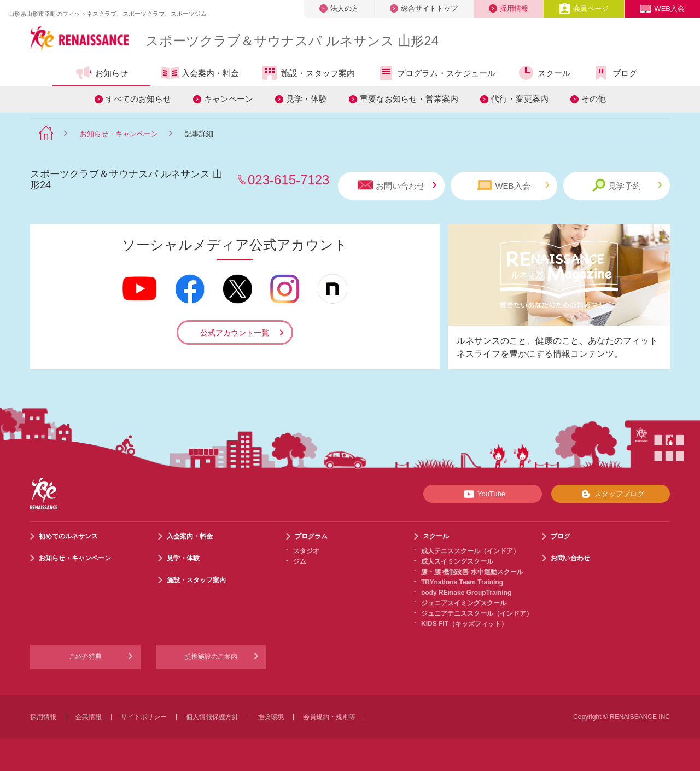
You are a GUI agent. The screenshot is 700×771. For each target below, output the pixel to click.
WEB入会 (662, 8)
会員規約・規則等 (329, 717)
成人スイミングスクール (457, 561)
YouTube (483, 494)
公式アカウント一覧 (235, 333)
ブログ (615, 73)
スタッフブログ (611, 494)
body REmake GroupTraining (466, 593)
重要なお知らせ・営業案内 (409, 99)
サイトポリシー (144, 717)
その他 (594, 99)
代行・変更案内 (520, 99)
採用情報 (509, 8)
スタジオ (306, 551)
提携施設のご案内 (211, 657)
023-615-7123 (288, 180)
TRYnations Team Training (462, 582)
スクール (544, 73)
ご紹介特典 (85, 657)
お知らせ (101, 73)
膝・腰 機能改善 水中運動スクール (472, 572)
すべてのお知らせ (138, 99)
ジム (300, 561)
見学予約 (627, 185)
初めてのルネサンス (68, 536)
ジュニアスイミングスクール (464, 603)
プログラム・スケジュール (436, 73)
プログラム (311, 536)
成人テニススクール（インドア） (470, 551)
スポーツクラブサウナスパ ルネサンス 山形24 (292, 41)
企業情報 (89, 717)
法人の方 (339, 8)
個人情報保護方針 (212, 717)
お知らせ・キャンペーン (119, 134)
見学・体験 (307, 99)
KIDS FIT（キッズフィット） (464, 624)
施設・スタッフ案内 (308, 73)
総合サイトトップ (424, 8)
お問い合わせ (397, 185)
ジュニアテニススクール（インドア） (477, 613)
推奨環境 (271, 717)
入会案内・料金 (200, 74)
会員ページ (584, 8)
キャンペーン (229, 99)
